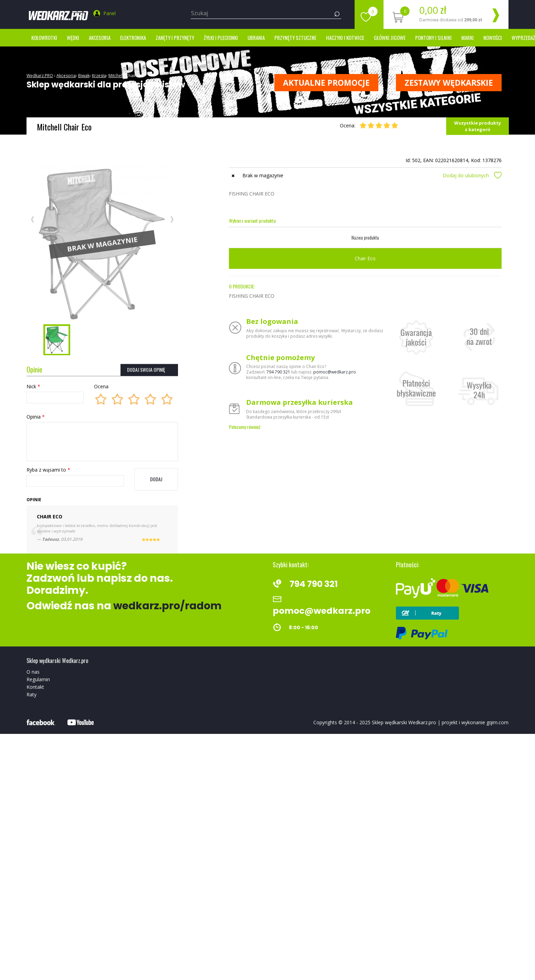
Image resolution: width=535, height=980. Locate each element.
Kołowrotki (44, 38)
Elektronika (133, 38)
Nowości (493, 38)
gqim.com (497, 722)
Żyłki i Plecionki (221, 38)
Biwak (84, 76)
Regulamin (38, 679)
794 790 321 (278, 372)
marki (468, 38)
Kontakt (35, 687)
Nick (33, 386)
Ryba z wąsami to (48, 470)
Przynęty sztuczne (295, 38)
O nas (33, 672)
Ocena (101, 386)
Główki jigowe (390, 38)
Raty (32, 694)
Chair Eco (135, 76)
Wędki (73, 38)
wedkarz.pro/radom (167, 606)
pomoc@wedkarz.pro (335, 372)
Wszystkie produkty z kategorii (478, 126)
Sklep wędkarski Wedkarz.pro (404, 722)
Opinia (36, 417)
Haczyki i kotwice (345, 38)
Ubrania (256, 38)
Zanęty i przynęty (175, 38)
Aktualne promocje (326, 83)
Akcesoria (100, 38)
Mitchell (116, 76)
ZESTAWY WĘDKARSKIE (449, 83)
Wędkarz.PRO (40, 76)
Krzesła (99, 76)
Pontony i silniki (433, 38)
